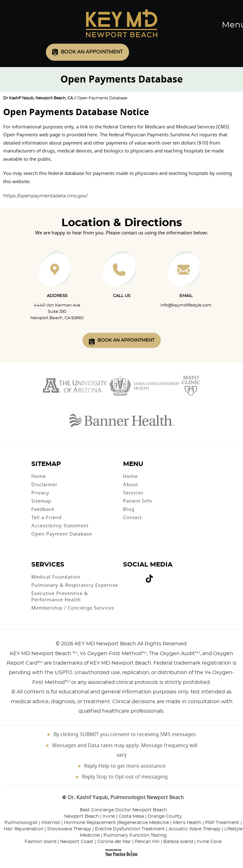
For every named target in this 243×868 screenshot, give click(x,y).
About (131, 485)
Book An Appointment (126, 340)
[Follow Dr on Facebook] (126, 576)
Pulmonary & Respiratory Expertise (75, 585)
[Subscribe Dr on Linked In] (159, 576)
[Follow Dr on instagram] (140, 576)
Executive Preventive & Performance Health (60, 597)
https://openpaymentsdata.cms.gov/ (45, 196)
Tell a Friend (47, 518)
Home (39, 476)
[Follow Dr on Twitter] (131, 576)
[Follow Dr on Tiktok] (149, 580)
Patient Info (138, 501)
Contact (132, 518)
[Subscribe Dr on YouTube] (135, 576)
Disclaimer (44, 485)
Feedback (43, 509)
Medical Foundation (56, 577)
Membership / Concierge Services (73, 608)
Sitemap (41, 501)
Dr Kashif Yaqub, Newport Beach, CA (38, 98)
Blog (129, 509)
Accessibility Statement (60, 526)
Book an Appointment (92, 52)
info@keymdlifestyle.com (186, 305)
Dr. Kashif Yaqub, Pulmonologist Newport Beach (126, 797)
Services (133, 493)
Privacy (40, 493)
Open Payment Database (62, 534)
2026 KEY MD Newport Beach (99, 644)
